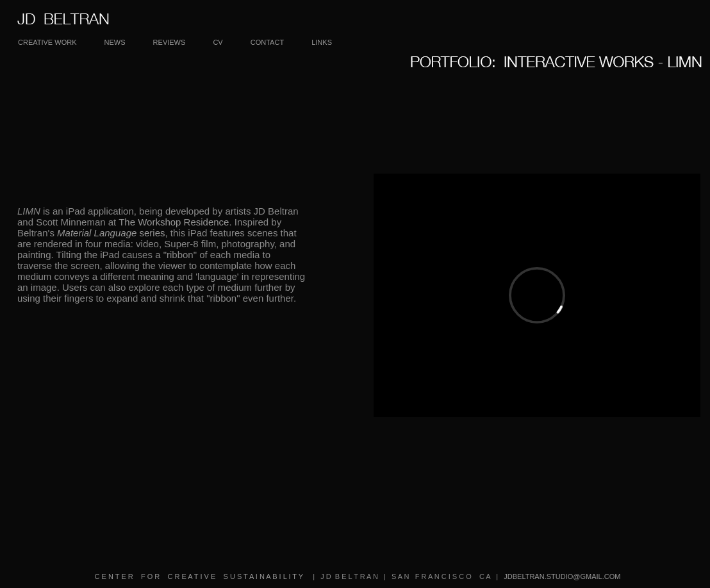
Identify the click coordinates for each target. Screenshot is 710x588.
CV (218, 42)
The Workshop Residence (174, 222)
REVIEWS (169, 42)
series (111, 233)
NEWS (115, 42)
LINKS (322, 42)
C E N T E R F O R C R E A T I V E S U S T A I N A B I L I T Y (200, 576)
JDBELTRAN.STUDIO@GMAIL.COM (560, 576)
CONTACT (267, 42)
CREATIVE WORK (47, 42)
